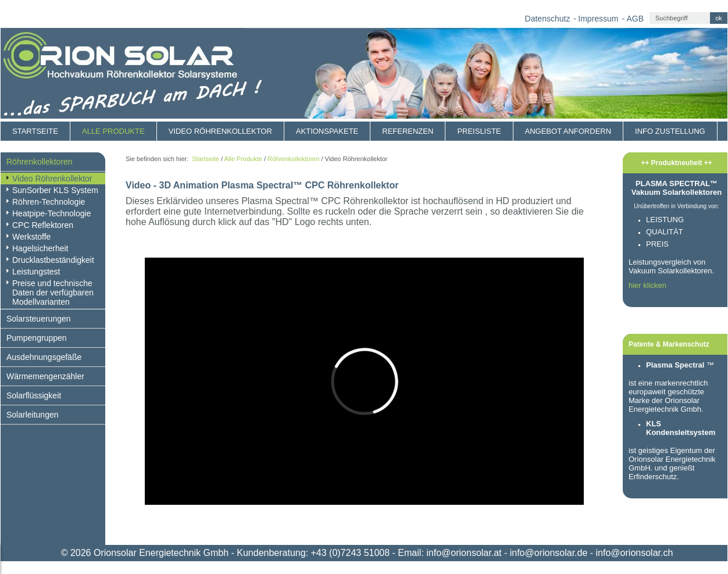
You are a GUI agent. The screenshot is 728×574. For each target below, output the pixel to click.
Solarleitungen (33, 415)
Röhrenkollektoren (40, 162)
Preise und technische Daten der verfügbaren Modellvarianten (53, 293)
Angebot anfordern (568, 131)
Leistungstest (36, 272)
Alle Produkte (113, 131)
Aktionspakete (327, 131)
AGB (635, 19)
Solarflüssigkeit (34, 395)
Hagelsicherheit (40, 248)
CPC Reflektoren (43, 225)
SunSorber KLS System (55, 190)
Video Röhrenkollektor (220, 131)
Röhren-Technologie (49, 202)
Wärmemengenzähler (45, 376)
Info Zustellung (670, 131)
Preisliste (479, 131)
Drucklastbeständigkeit (53, 260)
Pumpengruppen (37, 338)
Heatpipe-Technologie (51, 213)
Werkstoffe (31, 237)
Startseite (35, 131)
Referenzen (408, 131)
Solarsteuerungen (39, 319)
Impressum (598, 19)
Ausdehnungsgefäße (44, 357)
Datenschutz (548, 19)
